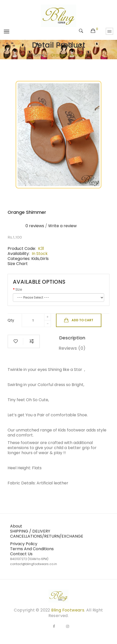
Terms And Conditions (32, 549)
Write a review (62, 226)
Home (38, 55)
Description (72, 338)
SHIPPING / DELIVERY (30, 531)
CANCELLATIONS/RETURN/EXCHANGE (47, 536)
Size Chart (18, 264)
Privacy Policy (24, 544)
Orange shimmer (68, 55)
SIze (19, 289)
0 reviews (35, 226)
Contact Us (21, 554)
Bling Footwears (68, 610)
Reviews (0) (72, 348)
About (16, 526)
